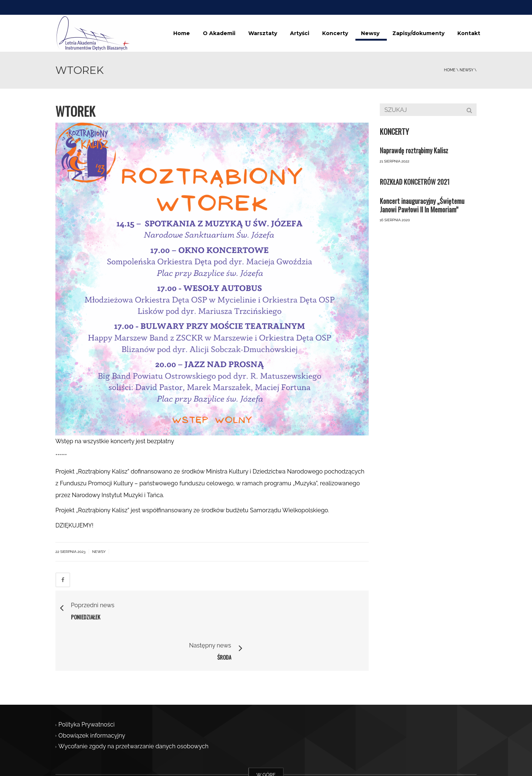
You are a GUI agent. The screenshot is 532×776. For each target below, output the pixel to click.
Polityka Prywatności (86, 685)
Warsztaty (263, 33)
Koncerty (335, 33)
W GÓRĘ (266, 735)
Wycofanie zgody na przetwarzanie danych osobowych (133, 707)
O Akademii (219, 33)
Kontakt (469, 33)
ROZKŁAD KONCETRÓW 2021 (415, 182)
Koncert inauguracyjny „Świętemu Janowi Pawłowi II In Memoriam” (422, 205)
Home (182, 33)
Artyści (300, 33)
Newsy (370, 33)
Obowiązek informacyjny (92, 696)
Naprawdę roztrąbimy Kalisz (414, 150)
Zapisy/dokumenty (418, 33)
